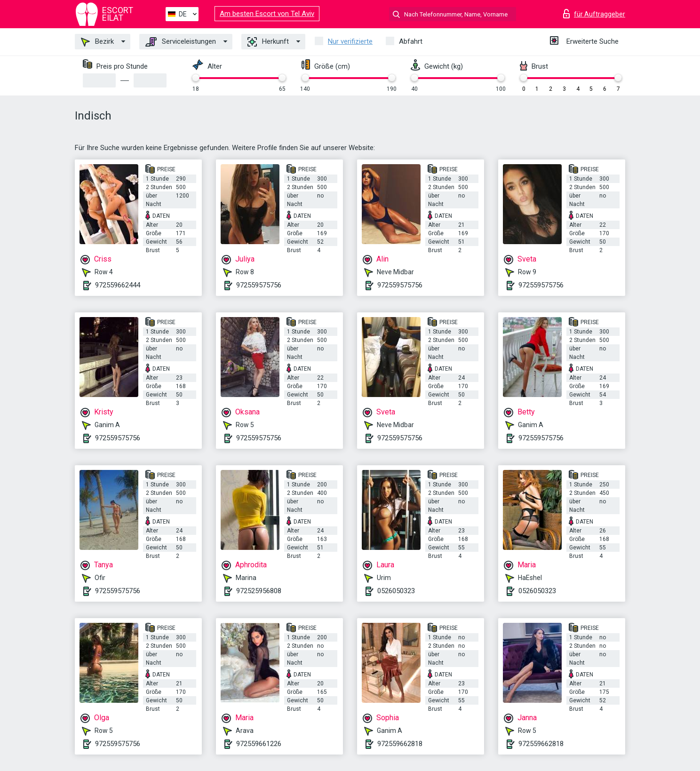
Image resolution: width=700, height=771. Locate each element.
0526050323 (396, 591)
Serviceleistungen (181, 42)
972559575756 (259, 285)
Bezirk (97, 42)
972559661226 (259, 744)
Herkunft (268, 42)
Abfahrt (411, 41)
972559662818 (400, 744)
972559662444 (118, 285)
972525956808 (259, 591)
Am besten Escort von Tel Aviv (267, 14)
